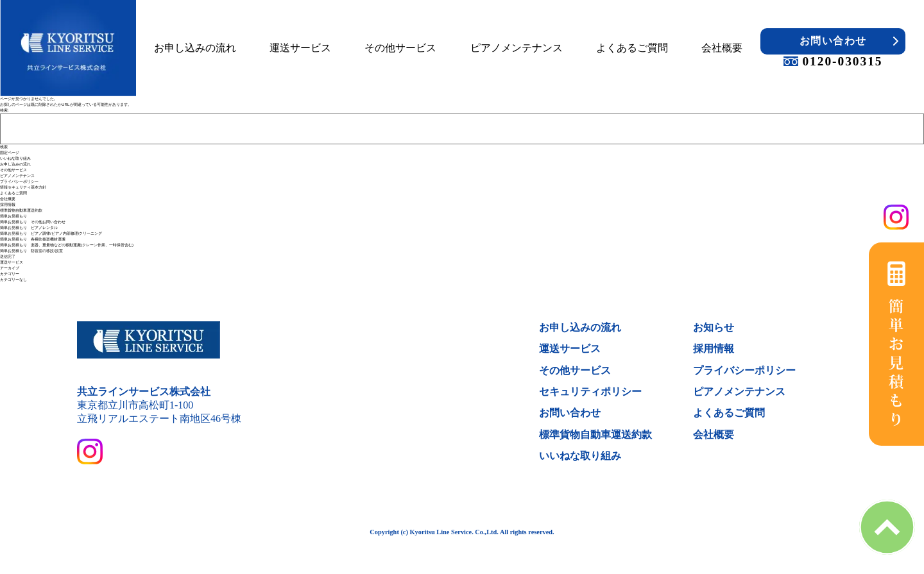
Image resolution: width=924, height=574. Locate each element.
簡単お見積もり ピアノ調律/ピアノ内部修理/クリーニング (51, 233)
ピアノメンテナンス (517, 48)
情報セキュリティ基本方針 (23, 187)
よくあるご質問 (632, 48)
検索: (4, 110)
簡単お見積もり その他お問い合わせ (33, 222)
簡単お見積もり (13, 216)
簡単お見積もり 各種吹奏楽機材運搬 (33, 239)
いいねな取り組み (15, 158)
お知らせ (714, 327)
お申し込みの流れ (195, 48)
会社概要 (722, 48)
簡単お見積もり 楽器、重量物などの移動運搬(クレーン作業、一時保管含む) (67, 245)
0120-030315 (833, 61)
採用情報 (8, 205)
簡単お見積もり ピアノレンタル (29, 228)
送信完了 (8, 257)
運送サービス (300, 48)
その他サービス (400, 48)
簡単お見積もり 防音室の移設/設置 (31, 251)
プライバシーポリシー (19, 181)
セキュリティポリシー (590, 392)
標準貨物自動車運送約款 (21, 210)
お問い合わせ (834, 41)
